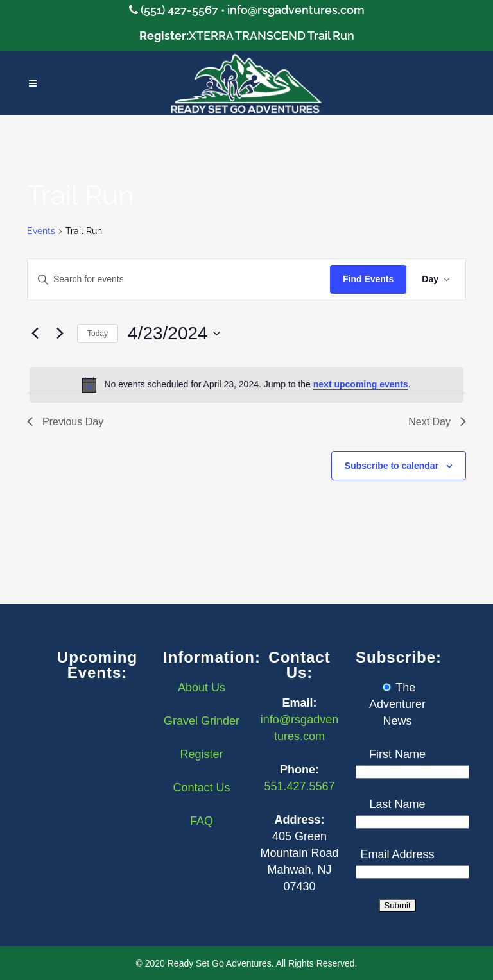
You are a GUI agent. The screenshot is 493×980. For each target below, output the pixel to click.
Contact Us (201, 788)
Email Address (397, 854)
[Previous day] (35, 334)
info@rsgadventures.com (296, 10)
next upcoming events (361, 384)
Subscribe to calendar (392, 466)
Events (41, 231)
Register (201, 754)
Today (98, 334)
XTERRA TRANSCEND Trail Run (272, 36)
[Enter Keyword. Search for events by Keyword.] (179, 279)
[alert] (246, 385)
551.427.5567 (299, 786)
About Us (202, 688)
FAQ (202, 821)
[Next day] (60, 334)
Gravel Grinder (202, 721)
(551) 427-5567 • (184, 10)
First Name (397, 754)
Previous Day (65, 422)
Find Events (368, 279)
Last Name (397, 804)
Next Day (437, 422)
